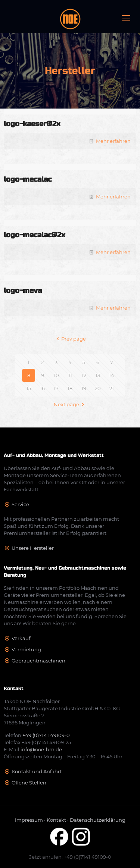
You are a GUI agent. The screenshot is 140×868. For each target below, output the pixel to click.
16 (42, 388)
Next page (70, 404)
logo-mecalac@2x (34, 235)
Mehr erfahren (113, 141)
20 (98, 388)
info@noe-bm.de (41, 749)
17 (56, 388)
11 (70, 375)
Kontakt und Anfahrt (37, 771)
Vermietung (26, 649)
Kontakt (56, 820)
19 (84, 388)
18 (70, 388)
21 (112, 388)
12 (84, 375)
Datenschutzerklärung (98, 820)
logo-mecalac (28, 179)
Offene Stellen (29, 783)
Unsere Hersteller (33, 548)
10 (56, 375)
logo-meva (23, 290)
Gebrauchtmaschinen (38, 661)
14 (112, 375)
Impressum (29, 820)
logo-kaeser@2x (32, 124)
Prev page (70, 339)
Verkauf (21, 638)
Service (20, 504)
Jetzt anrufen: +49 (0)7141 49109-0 (70, 857)
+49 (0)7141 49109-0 (46, 735)
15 (29, 388)
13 (98, 375)
